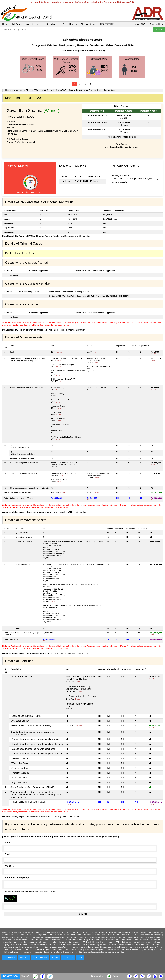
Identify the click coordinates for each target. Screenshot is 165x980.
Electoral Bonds (88, 24)
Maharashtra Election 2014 (26, 90)
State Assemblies (34, 24)
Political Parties (70, 24)
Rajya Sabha (52, 24)
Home (5, 24)
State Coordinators (40, 958)
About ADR (140, 24)
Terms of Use (68, 958)
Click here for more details (122, 137)
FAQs (80, 958)
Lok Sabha (17, 24)
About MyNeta (156, 24)
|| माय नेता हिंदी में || (107, 24)
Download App (98, 976)
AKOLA (45, 90)
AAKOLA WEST (59, 90)
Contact (55, 958)
